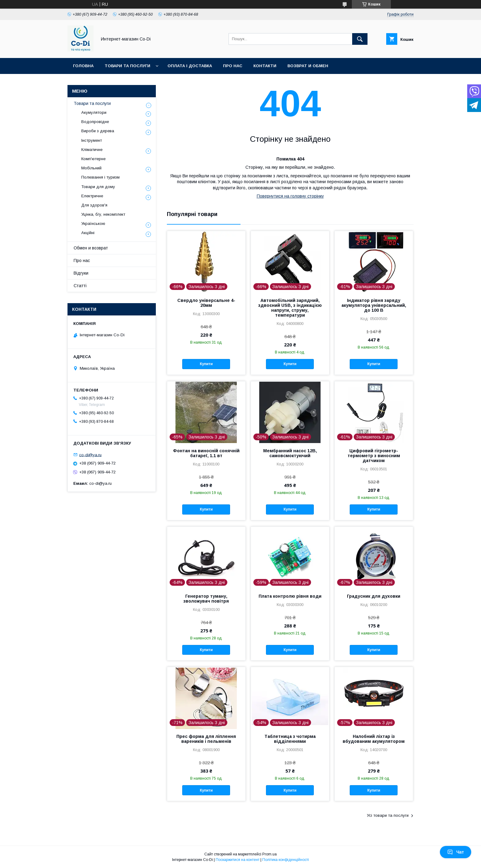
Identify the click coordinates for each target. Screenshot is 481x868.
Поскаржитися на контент (238, 860)
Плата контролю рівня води (290, 596)
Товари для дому (98, 187)
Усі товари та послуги (388, 815)
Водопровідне (95, 122)
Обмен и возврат (91, 248)
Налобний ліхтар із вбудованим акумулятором (374, 739)
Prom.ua (269, 854)
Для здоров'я (94, 205)
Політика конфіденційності (286, 860)
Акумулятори (94, 112)
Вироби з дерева (98, 131)
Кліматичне (92, 150)
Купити (206, 364)
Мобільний (91, 168)
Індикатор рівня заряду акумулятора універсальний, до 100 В (374, 305)
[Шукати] (360, 39)
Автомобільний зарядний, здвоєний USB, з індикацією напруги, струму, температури (290, 308)
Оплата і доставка (190, 66)
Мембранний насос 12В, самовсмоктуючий (290, 453)
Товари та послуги (127, 66)
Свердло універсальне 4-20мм (206, 303)
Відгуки (81, 273)
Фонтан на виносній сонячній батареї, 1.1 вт (206, 453)
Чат (456, 852)
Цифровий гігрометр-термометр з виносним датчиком (374, 456)
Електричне (92, 196)
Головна (83, 66)
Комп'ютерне (93, 159)
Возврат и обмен (308, 66)
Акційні (88, 233)
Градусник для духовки (374, 596)
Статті (80, 286)
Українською (93, 224)
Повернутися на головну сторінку (290, 196)
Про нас (233, 66)
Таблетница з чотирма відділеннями (290, 739)
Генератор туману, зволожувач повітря (206, 599)
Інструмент (92, 140)
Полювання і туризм (100, 177)
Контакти (265, 66)
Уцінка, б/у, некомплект (103, 214)
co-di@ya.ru (90, 455)
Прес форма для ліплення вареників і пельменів (206, 739)
